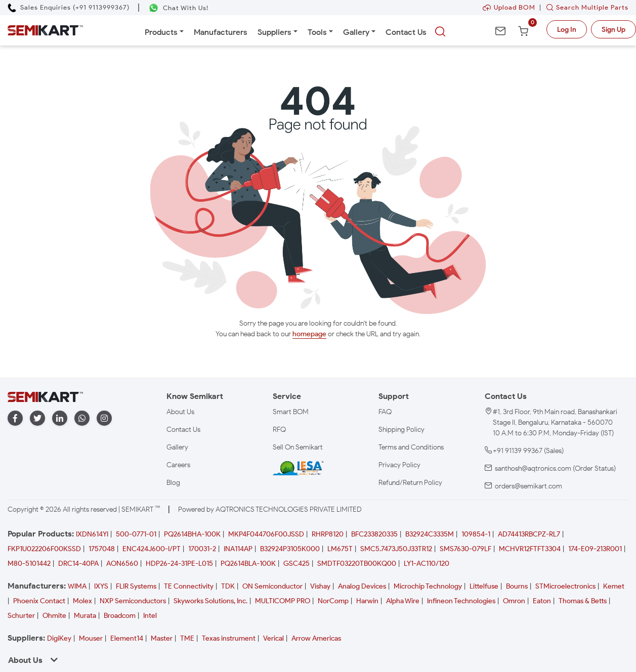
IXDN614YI (92, 534)
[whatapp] (82, 418)
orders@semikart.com (528, 486)
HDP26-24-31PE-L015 (179, 564)
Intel (150, 616)
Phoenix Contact (39, 601)
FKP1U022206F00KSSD (44, 549)
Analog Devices (362, 586)
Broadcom (120, 616)
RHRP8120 (328, 534)
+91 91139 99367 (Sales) (528, 451)
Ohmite (54, 616)
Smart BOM (291, 412)
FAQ (385, 412)
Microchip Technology (428, 586)
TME (187, 638)
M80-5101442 (29, 564)
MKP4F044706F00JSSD (266, 534)
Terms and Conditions (411, 447)
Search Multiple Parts (585, 7)
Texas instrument (229, 638)
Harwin (367, 601)
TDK (228, 586)
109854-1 (476, 534)
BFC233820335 (374, 534)
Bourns (517, 586)
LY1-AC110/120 (427, 564)
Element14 (127, 638)
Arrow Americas (316, 638)
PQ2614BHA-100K (192, 534)
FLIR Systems (136, 586)
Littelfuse (484, 586)
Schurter (21, 616)
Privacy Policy (399, 465)
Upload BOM (509, 7)
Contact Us (406, 32)
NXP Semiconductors (133, 601)
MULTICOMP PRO (283, 601)
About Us (180, 412)
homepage (309, 334)
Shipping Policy (401, 430)
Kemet (614, 586)
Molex (82, 601)
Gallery (356, 32)
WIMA (77, 586)
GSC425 (296, 564)
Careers (178, 465)
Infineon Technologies (461, 601)
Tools (317, 32)
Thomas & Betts (583, 601)
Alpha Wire (403, 601)
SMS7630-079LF (465, 549)
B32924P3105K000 (290, 549)
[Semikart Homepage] (45, 30)
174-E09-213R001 (595, 549)
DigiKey (59, 638)
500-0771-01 (136, 534)
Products (161, 32)
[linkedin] (60, 418)
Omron (514, 601)
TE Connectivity (189, 586)
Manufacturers (221, 32)
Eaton (542, 601)
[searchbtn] (440, 32)
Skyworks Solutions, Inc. (210, 601)
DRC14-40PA (78, 564)
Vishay (320, 586)
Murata (85, 616)
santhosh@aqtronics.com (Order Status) (555, 468)
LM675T (340, 549)
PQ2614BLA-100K (248, 564)
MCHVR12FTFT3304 (530, 549)
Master (162, 638)
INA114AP (238, 549)
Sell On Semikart (298, 447)
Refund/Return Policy (410, 483)
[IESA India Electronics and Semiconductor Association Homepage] (298, 467)
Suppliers (274, 32)
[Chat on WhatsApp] (178, 8)
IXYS (101, 586)
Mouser (91, 638)
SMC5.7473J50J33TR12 (396, 549)
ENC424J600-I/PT (152, 549)
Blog (173, 483)
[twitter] (37, 418)
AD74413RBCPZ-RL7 (529, 534)
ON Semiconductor (272, 586)
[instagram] (104, 418)
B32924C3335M (430, 534)
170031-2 (202, 549)
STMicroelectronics (565, 586)
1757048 (102, 549)
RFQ (279, 430)
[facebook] (15, 418)
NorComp (333, 601)
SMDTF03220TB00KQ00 (357, 564)
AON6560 (122, 564)
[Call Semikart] (69, 7)
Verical (273, 638)
